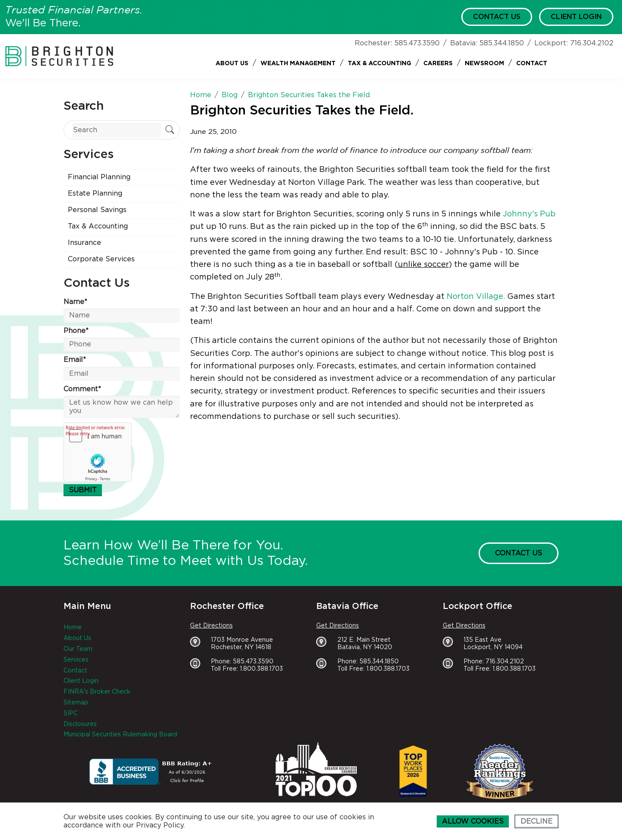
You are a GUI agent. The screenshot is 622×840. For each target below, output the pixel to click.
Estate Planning (95, 193)
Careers (438, 63)
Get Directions (211, 626)
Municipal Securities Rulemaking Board (120, 735)
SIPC (71, 713)
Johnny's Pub (529, 214)
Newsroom (484, 63)
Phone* (76, 331)
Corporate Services (101, 259)
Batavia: (464, 43)
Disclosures (80, 724)
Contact (532, 63)
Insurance (84, 243)
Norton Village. (476, 297)
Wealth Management (298, 63)
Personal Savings (97, 210)
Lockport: (551, 43)
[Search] (117, 130)
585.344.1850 (502, 43)
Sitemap (76, 703)
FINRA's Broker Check (97, 692)
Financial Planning (99, 177)
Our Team (78, 649)
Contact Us (497, 17)
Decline (536, 821)
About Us (232, 63)
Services (76, 660)
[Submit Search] (170, 131)
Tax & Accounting (379, 63)
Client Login (576, 17)
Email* (75, 360)
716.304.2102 (592, 43)
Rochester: (373, 43)
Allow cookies (473, 821)
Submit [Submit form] (83, 490)
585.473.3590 (417, 43)
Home (73, 628)
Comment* (82, 389)
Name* (75, 302)
